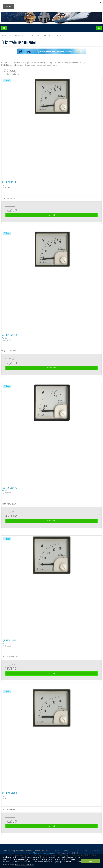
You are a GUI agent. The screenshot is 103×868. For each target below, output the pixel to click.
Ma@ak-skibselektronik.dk (44, 853)
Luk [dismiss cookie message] (90, 861)
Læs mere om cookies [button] (25, 865)
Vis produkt (51, 215)
